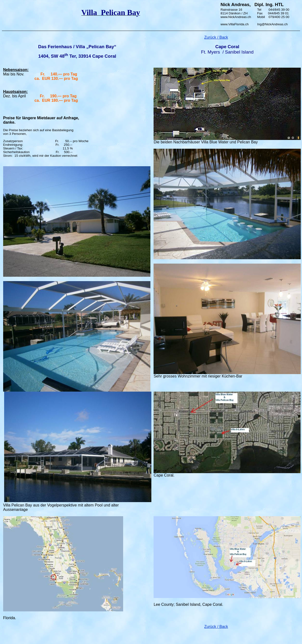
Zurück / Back (216, 627)
